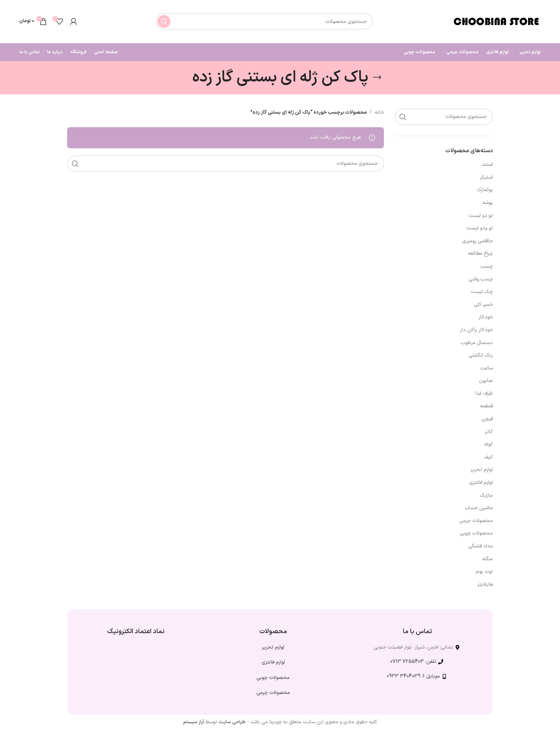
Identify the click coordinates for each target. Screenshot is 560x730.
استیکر (486, 177)
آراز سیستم (194, 722)
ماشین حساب (479, 508)
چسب (487, 266)
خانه (379, 112)
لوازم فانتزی (481, 483)
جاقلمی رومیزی (477, 241)
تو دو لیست (481, 216)
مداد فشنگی (481, 546)
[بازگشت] (377, 78)
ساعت (487, 368)
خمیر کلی (483, 305)
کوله (489, 444)
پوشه (488, 203)
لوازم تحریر (482, 470)
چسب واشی (481, 279)
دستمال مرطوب (477, 343)
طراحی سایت (232, 722)
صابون (486, 381)
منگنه (487, 559)
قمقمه (486, 406)
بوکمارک (485, 190)
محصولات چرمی (476, 521)
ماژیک (486, 495)
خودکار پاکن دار (476, 330)
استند (487, 165)
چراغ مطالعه (480, 254)
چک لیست (482, 292)
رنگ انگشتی (481, 355)
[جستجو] (264, 21)
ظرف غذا (484, 394)
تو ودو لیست (480, 228)
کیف (488, 457)
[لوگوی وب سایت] (496, 21)
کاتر (489, 432)
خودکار (486, 317)
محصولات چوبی (476, 533)
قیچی (487, 419)
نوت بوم (484, 572)
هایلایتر (485, 584)
